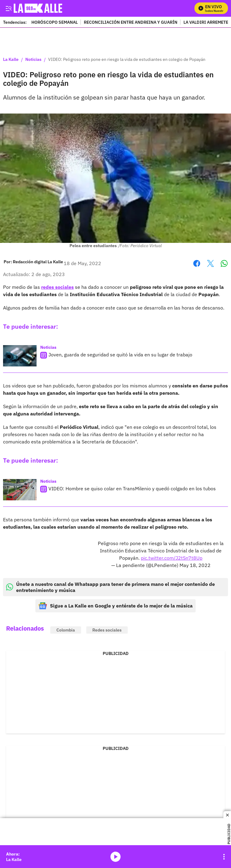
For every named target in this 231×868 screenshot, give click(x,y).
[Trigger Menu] (8, 8)
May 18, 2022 (195, 565)
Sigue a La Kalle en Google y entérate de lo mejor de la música (116, 606)
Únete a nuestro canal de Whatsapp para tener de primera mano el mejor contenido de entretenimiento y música (110, 587)
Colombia (66, 630)
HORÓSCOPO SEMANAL (55, 22)
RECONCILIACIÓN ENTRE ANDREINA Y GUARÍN (131, 22)
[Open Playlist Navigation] (224, 857)
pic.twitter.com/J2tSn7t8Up (172, 558)
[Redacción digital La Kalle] (38, 262)
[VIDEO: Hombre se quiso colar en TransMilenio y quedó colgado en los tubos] (20, 490)
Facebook (197, 263)
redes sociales (57, 287)
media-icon (116, 857)
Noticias (33, 60)
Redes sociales (107, 630)
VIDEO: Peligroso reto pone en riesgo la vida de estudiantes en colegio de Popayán (127, 60)
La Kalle (11, 60)
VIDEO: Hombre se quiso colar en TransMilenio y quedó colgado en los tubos (132, 488)
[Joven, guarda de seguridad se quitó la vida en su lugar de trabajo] (20, 356)
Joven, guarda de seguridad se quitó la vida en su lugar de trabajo (120, 355)
